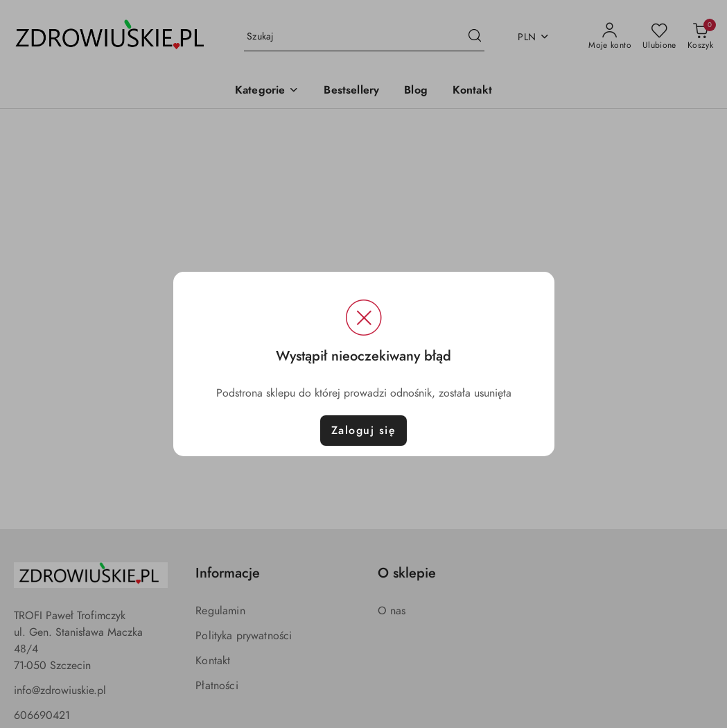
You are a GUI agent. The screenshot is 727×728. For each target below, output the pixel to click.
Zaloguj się (364, 431)
